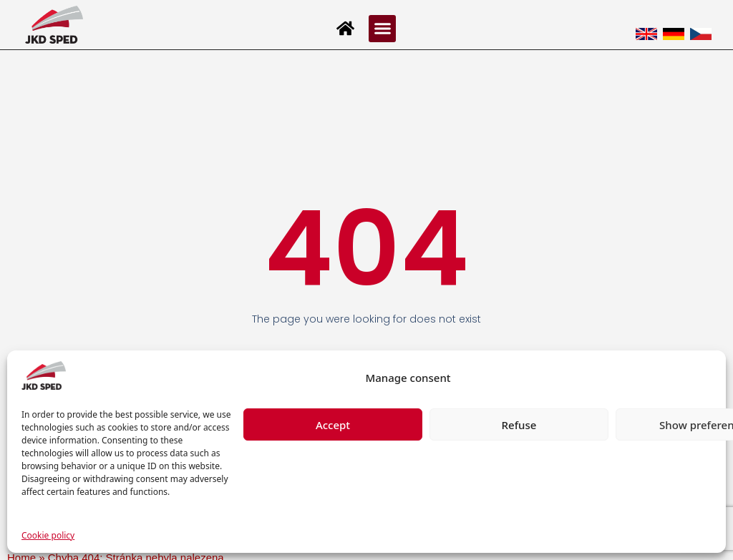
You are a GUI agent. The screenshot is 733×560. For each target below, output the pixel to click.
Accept (333, 425)
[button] (382, 29)
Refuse (519, 425)
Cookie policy (48, 535)
